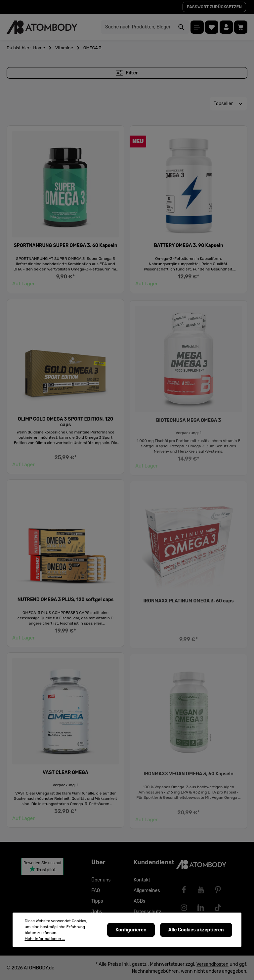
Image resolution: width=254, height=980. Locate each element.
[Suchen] (181, 27)
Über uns (101, 880)
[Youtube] (201, 890)
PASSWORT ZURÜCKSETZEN (214, 7)
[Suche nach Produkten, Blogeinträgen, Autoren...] (137, 27)
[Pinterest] (218, 890)
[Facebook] (184, 890)
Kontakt (142, 880)
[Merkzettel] (212, 27)
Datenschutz (148, 912)
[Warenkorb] (241, 27)
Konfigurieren (131, 931)
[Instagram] (184, 908)
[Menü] (197, 27)
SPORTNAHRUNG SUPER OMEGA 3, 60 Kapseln (65, 247)
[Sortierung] (228, 104)
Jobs (97, 912)
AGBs (139, 901)
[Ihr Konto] (226, 27)
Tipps (97, 901)
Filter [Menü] (127, 73)
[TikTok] (218, 908)
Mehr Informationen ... (45, 940)
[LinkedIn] (201, 908)
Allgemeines (147, 891)
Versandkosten (212, 964)
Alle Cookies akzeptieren (196, 931)
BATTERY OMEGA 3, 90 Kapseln (189, 248)
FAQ (96, 891)
